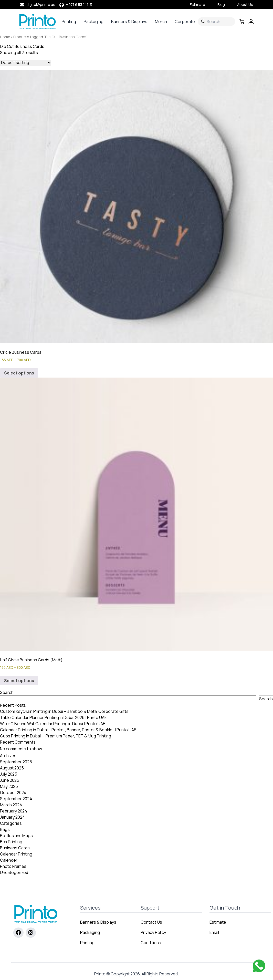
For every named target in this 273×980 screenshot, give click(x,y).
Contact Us (151, 922)
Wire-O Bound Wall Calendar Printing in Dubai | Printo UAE (53, 724)
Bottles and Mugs (16, 836)
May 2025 (9, 786)
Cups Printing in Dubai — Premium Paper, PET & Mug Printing (56, 736)
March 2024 (11, 805)
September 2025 (16, 762)
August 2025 (12, 768)
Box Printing (11, 842)
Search (7, 692)
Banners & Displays (129, 22)
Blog (221, 4)
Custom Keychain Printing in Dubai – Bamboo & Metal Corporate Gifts (64, 711)
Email (214, 932)
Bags (5, 829)
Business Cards (15, 848)
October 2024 (13, 793)
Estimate (197, 4)
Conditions (151, 943)
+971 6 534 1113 (79, 4)
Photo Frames (13, 866)
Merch (161, 22)
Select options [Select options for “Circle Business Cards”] (19, 373)
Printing (69, 22)
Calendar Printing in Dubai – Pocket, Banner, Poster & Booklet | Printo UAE (68, 730)
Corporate (185, 22)
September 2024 (16, 799)
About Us (245, 4)
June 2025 (10, 780)
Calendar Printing (16, 854)
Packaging (94, 22)
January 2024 (12, 817)
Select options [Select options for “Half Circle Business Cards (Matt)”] (19, 681)
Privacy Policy (153, 932)
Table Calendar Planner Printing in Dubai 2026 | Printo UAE (53, 717)
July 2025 (9, 774)
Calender (9, 860)
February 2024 (14, 811)
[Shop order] (26, 63)
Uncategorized (14, 872)
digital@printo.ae (41, 4)
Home (5, 37)
